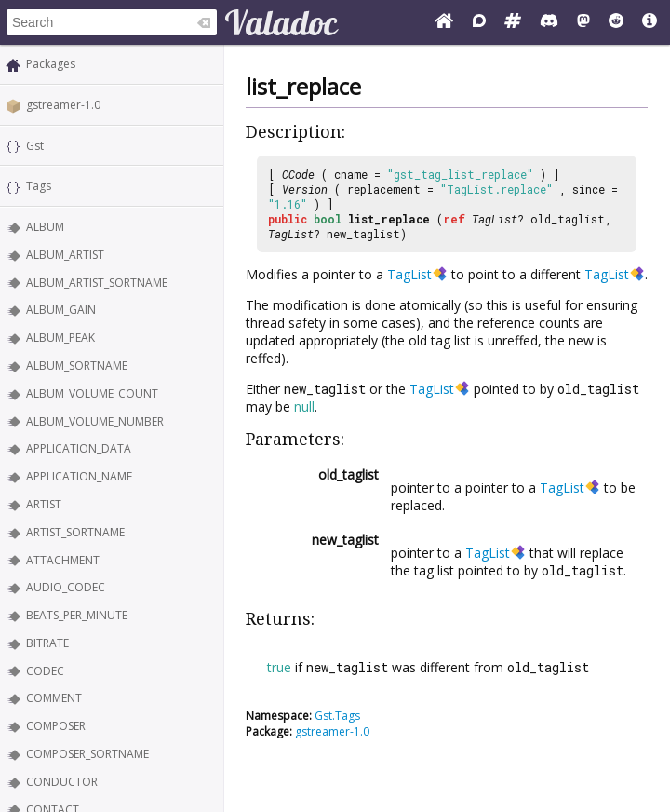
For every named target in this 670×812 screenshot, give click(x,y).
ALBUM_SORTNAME (77, 365)
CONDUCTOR (62, 782)
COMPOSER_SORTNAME (87, 754)
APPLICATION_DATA (79, 448)
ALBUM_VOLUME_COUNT (92, 393)
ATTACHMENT (63, 560)
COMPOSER (56, 726)
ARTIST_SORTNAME (75, 532)
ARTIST (44, 504)
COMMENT (54, 698)
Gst (35, 146)
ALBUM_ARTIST (65, 255)
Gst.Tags (337, 716)
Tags (39, 186)
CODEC (45, 671)
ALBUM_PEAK (60, 338)
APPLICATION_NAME (79, 476)
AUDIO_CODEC (66, 587)
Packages (51, 64)
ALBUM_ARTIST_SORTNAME (97, 283)
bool (328, 219)
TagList (495, 219)
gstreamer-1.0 (63, 105)
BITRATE (47, 643)
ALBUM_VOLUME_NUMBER (95, 421)
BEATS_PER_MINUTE (77, 615)
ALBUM (45, 227)
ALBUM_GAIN (61, 310)
